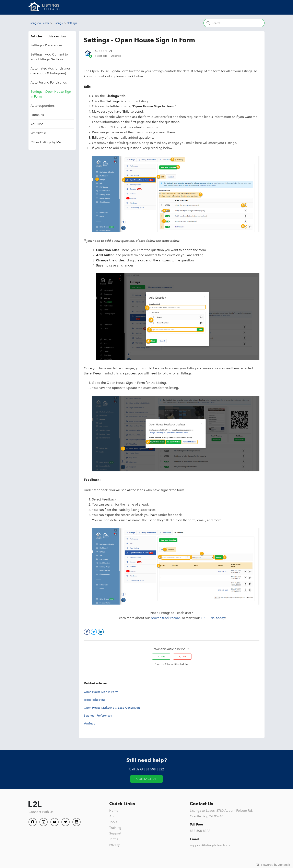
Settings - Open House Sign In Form (51, 94)
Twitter (94, 632)
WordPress (38, 133)
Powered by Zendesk (276, 865)
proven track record (166, 618)
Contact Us (146, 779)
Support (115, 833)
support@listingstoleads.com (211, 845)
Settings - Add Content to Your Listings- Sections (49, 57)
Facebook (87, 632)
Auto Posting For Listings (49, 82)
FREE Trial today (213, 618)
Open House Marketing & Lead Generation (112, 708)
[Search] (234, 23)
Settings (72, 23)
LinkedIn (101, 632)
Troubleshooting (95, 700)
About (114, 816)
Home (114, 811)
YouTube (37, 124)
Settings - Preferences (46, 45)
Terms (114, 839)
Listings (58, 23)
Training (115, 828)
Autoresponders (43, 106)
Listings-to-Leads (39, 23)
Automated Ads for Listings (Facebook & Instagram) (51, 71)
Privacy (114, 845)
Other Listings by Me (46, 142)
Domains (37, 115)
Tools (113, 822)
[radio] (161, 657)
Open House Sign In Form (101, 692)
